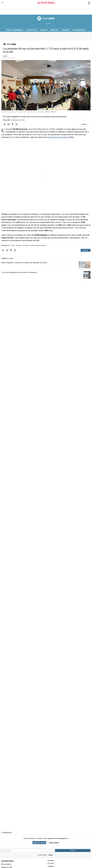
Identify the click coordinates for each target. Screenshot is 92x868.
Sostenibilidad (79, 30)
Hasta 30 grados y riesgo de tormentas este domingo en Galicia (24, 263)
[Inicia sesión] (89, 3)
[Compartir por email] (9, 124)
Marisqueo (19, 245)
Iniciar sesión (54, 843)
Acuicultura (32, 30)
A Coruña (51, 863)
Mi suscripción (6, 864)
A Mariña (51, 866)
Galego (50, 855)
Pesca (13, 245)
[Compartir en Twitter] (17, 124)
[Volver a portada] (46, 3)
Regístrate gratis (39, 843)
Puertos (44, 30)
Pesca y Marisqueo (15, 30)
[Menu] (3, 3)
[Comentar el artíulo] (84, 124)
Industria (54, 30)
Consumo (65, 30)
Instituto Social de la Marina (57, 137)
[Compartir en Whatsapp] (5, 124)
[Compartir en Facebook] (13, 124)
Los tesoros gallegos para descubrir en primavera (19, 272)
